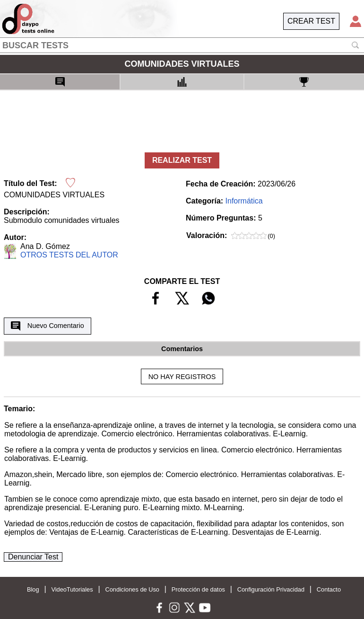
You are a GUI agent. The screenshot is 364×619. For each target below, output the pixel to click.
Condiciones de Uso (132, 589)
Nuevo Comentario (47, 326)
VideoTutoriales (72, 589)
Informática (244, 201)
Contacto (329, 589)
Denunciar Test (33, 557)
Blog (33, 589)
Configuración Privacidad (271, 589)
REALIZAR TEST (182, 160)
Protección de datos (198, 589)
